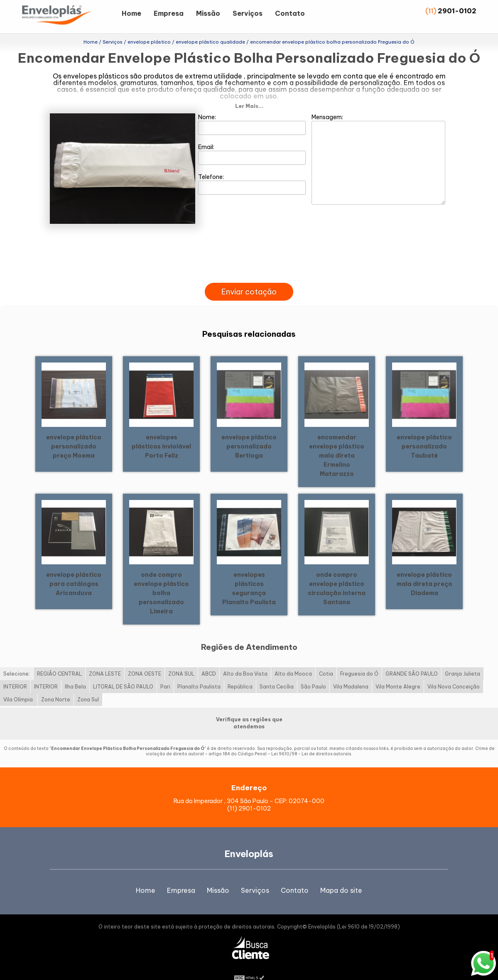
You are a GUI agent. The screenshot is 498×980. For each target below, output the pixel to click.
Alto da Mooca (293, 660)
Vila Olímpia (19, 686)
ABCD (209, 660)
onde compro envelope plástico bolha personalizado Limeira (161, 579)
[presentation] (249, 260)
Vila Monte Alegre (398, 673)
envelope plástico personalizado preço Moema (74, 433)
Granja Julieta (462, 660)
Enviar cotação (249, 278)
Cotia (326, 660)
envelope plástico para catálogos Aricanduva (74, 570)
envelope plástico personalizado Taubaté (424, 433)
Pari (165, 673)
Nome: (252, 111)
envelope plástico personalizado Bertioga (249, 433)
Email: (252, 141)
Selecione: (17, 660)
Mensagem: (378, 146)
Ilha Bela (75, 673)
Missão (208, 13)
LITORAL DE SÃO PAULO (123, 673)
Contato (290, 13)
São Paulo (313, 673)
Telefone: (252, 171)
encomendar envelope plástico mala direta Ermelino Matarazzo (337, 442)
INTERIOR (15, 673)
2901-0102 (457, 11)
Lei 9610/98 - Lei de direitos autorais (311, 741)
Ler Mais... (249, 93)
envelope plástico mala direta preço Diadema (424, 570)
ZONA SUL (181, 660)
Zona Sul (88, 686)
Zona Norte (56, 686)
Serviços (248, 13)
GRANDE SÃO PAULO (412, 660)
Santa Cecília (277, 673)
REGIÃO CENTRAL (59, 660)
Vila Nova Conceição (454, 673)
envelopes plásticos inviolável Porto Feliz (161, 433)
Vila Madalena (351, 673)
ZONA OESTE (145, 660)
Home (131, 13)
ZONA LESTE (105, 660)
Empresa (169, 13)
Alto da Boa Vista (245, 660)
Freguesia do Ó (359, 660)
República (240, 673)
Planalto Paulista (199, 673)
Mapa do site (341, 877)
